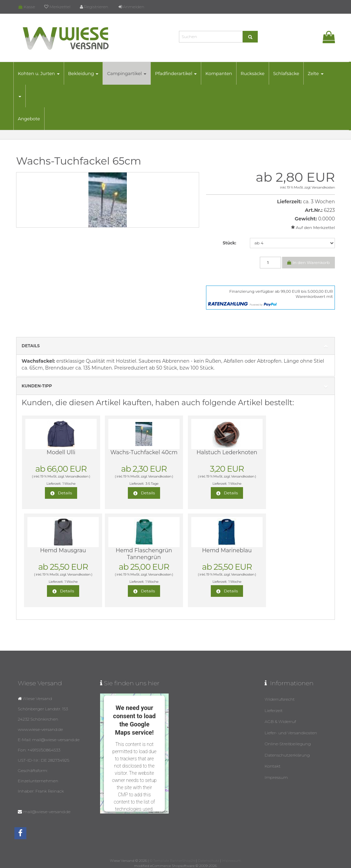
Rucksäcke (254, 73)
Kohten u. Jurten (40, 73)
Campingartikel (128, 73)
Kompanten (220, 73)
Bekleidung (84, 73)
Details (175, 346)
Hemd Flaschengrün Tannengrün (58, 554)
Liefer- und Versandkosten (291, 732)
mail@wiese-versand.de (47, 812)
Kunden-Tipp (175, 386)
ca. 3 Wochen (319, 202)
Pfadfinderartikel (177, 73)
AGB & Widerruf (280, 721)
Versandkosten (323, 187)
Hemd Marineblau (134, 550)
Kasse (27, 7)
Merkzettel (57, 7)
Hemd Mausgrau (288, 452)
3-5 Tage (142, 484)
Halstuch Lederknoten (211, 452)
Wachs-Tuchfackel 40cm (134, 456)
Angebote (30, 119)
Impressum (276, 776)
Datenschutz (208, 861)
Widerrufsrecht (280, 699)
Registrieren (94, 7)
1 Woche (65, 484)
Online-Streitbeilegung (288, 743)
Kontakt (273, 765)
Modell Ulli (58, 452)
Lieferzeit (274, 710)
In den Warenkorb (308, 262)
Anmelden (131, 7)
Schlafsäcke (287, 73)
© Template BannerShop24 (172, 861)
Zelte (317, 73)
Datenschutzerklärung (287, 754)
